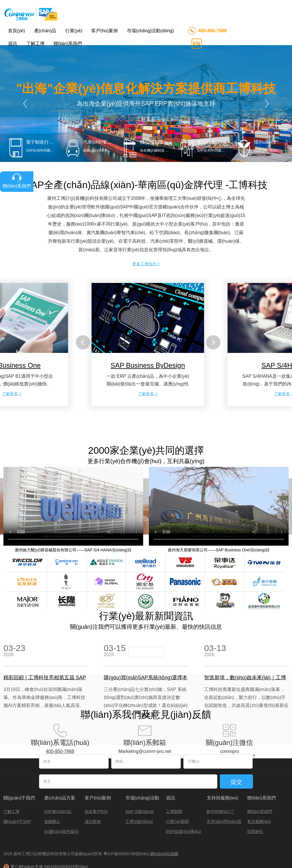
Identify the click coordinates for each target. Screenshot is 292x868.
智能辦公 (52, 784)
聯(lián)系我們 (68, 44)
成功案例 (93, 784)
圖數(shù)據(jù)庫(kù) (39, 843)
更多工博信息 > (146, 227)
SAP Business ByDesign (148, 328)
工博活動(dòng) (139, 784)
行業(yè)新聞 (177, 784)
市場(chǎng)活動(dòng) (150, 31)
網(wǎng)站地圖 (164, 817)
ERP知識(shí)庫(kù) (183, 794)
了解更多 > (12, 357)
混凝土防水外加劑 (230, 843)
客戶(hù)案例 (104, 31)
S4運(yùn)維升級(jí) (61, 794)
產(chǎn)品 (45, 31)
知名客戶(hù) (96, 774)
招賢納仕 (255, 794)
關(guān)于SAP (17, 784)
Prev (25, 67)
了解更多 (146, 82)
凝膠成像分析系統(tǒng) (78, 843)
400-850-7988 (212, 31)
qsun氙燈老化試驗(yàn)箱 (121, 843)
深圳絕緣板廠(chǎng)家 (23, 848)
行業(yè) (74, 31)
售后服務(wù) (259, 784)
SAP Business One (263, 843)
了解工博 (35, 44)
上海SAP (177, 843)
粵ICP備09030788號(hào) (127, 817)
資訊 (13, 44)
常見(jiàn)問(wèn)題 (224, 784)
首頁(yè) (17, 31)
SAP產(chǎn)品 (58, 774)
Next (267, 67)
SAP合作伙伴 (155, 843)
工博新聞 (174, 774)
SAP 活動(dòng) (140, 774)
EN (197, 44)
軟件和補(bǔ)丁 (220, 774)
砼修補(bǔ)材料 (200, 843)
